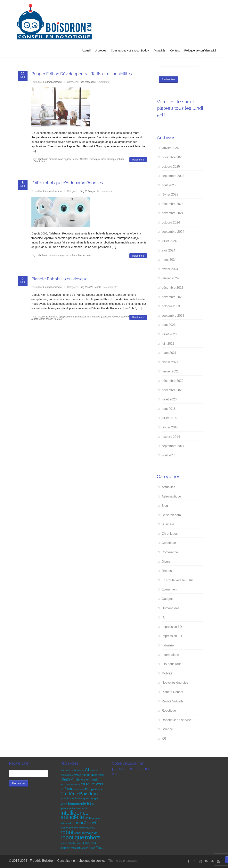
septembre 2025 (173, 176)
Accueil (86, 50)
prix (98, 159)
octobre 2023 (171, 306)
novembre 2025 (172, 157)
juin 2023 (168, 344)
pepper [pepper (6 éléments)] (65, 828)
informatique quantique (99, 317)
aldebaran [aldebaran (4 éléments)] (94, 771)
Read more (138, 160)
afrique (41, 317)
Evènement (170, 589)
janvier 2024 (170, 278)
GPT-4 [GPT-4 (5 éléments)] (64, 804)
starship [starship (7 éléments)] (65, 848)
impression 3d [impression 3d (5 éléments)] (80, 809)
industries (81, 317)
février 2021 (170, 362)
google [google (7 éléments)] (94, 798)
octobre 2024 (171, 222)
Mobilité (167, 673)
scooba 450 (52, 319)
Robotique (90, 82)
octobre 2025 (171, 166)
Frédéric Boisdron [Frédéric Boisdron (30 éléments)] (79, 794)
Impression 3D (172, 627)
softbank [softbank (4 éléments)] (80, 843)
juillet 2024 (169, 241)
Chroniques (170, 534)
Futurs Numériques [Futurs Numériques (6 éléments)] (78, 798)
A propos (101, 50)
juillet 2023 (169, 334)
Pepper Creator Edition (84, 159)
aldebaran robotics (47, 159)
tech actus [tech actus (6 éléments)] (77, 848)
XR (164, 739)
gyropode (64, 317)
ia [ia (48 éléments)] (89, 803)
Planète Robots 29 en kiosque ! (61, 279)
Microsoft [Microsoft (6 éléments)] (66, 823)
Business (168, 524)
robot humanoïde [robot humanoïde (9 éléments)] (86, 833)
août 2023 (169, 325)
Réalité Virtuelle (173, 701)
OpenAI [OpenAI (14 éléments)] (90, 823)
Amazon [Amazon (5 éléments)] (77, 775)
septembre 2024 (173, 232)
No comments (105, 191)
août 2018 (169, 409)
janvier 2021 (170, 371)
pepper (67, 159)
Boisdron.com (171, 515)
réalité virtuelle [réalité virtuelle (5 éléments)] (68, 843)
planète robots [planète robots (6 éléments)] (77, 828)
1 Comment (103, 82)
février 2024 (170, 269)
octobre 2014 (171, 437)
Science (167, 729)
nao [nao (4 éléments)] (74, 823)
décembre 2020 (172, 381)
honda (73, 317)
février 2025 (170, 194)
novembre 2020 (172, 390)
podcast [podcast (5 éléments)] (91, 828)
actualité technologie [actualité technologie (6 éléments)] (72, 770)
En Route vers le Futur (177, 580)
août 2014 (169, 455)
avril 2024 (168, 250)
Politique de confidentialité (200, 50)
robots (120, 159)
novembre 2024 (172, 213)
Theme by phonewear (123, 861)
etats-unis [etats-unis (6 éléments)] (79, 789)
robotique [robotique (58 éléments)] (72, 837)
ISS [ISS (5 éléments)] (87, 818)
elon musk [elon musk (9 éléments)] (91, 779)
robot (103, 159)
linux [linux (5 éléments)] (92, 818)
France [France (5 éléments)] (99, 790)
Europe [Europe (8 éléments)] (90, 789)
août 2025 (169, 185)
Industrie (168, 645)
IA (163, 617)
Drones (167, 571)
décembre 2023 (172, 288)
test (60, 319)
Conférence (170, 552)
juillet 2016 (169, 418)
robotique (112, 159)
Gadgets (167, 599)
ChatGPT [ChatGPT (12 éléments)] (68, 779)
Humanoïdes (171, 608)
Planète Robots (93, 287)
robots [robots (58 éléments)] (93, 837)
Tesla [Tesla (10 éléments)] (100, 848)
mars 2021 (169, 353)
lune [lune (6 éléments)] (97, 818)
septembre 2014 (173, 446)
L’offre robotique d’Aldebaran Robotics (67, 183)
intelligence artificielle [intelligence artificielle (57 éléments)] (75, 815)
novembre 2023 (172, 297)
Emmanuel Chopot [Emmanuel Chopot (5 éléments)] (70, 785)
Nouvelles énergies (175, 683)
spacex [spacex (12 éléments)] (91, 843)
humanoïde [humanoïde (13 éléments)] (77, 803)
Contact (175, 50)
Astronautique (171, 496)
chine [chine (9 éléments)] (79, 779)
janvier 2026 (170, 148)
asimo (49, 317)
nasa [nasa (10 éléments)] (79, 823)
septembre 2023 (173, 316)
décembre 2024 (172, 204)
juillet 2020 (169, 399)
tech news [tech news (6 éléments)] (89, 848)
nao (60, 255)
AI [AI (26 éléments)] (87, 770)
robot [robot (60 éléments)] (67, 832)
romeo (90, 255)
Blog (82, 82)
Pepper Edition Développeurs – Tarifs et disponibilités (82, 74)
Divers (166, 562)
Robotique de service (176, 720)
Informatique (170, 655)
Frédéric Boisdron (52, 82)
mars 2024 (169, 260)
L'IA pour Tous (171, 664)
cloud (60, 159)
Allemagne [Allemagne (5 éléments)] (66, 775)
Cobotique (169, 543)
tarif (43, 161)
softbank (36, 161)
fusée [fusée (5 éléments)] (63, 799)
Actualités (159, 50)
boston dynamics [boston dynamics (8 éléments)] (93, 775)
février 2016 (170, 427)
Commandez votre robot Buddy (130, 50)
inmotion (116, 317)
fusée (55, 317)
